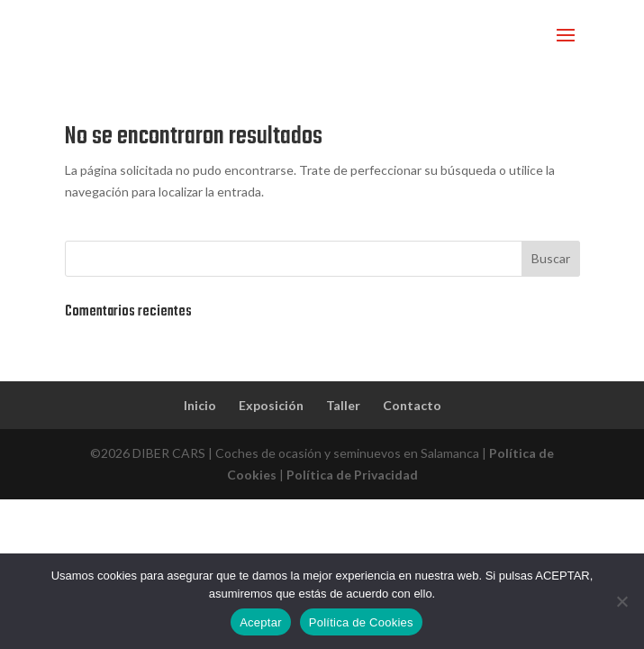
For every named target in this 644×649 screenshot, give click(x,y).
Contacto (412, 405)
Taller (343, 405)
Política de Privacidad (352, 475)
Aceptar (261, 622)
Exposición (271, 405)
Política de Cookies (361, 622)
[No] (621, 601)
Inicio (200, 405)
